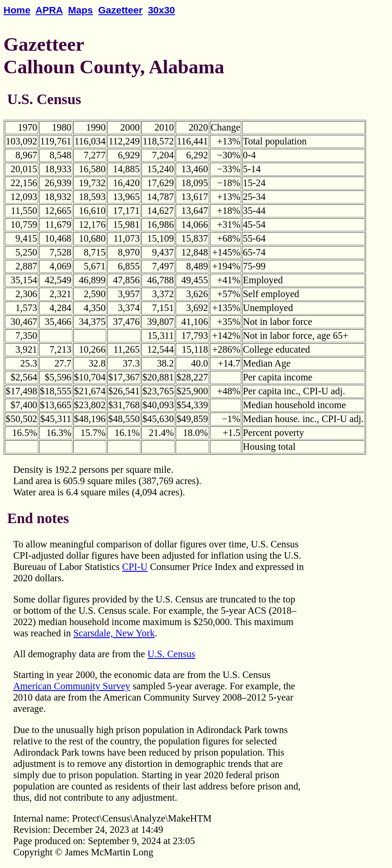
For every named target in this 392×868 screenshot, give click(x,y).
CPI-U (135, 567)
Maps (80, 10)
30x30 (161, 10)
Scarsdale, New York (114, 633)
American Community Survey (72, 686)
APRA (49, 10)
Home (17, 10)
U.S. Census (171, 654)
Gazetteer (121, 10)
